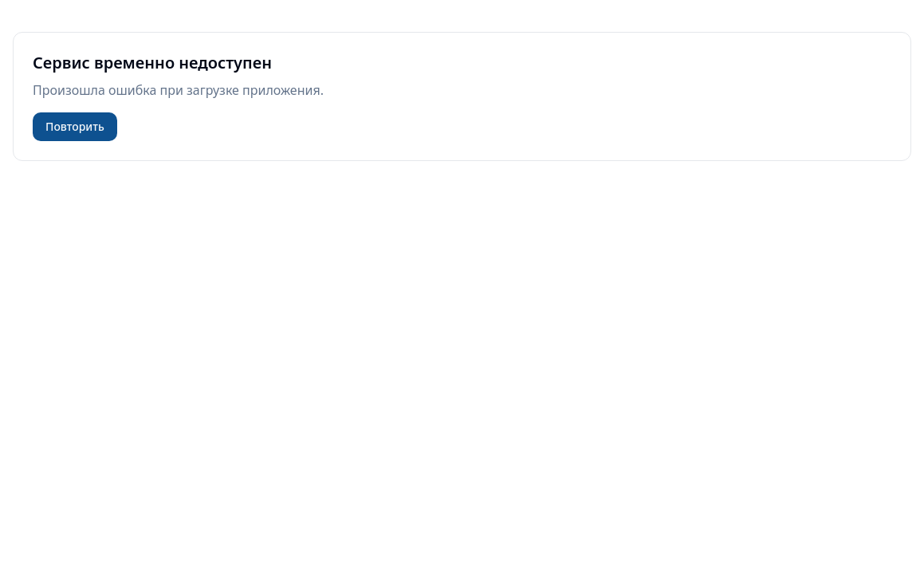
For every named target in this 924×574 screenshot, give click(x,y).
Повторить (75, 126)
